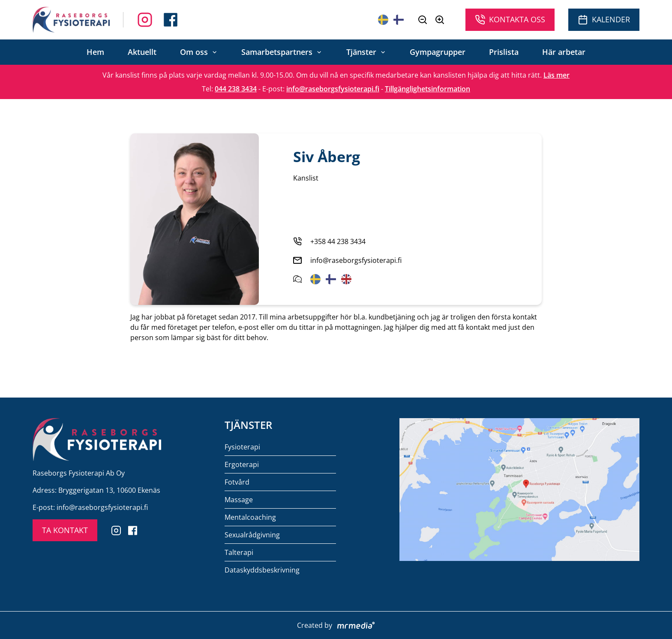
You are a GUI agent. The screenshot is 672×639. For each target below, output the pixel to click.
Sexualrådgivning (252, 535)
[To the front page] (71, 20)
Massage (239, 500)
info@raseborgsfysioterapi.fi (333, 89)
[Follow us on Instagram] (171, 20)
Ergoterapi (242, 464)
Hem (95, 52)
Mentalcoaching (250, 517)
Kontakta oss (510, 20)
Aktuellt (142, 52)
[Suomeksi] (399, 20)
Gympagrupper (438, 52)
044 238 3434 (236, 89)
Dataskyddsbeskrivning (262, 570)
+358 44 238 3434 (338, 241)
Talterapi (239, 552)
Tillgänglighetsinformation (427, 89)
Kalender (604, 20)
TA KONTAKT (65, 530)
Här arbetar (564, 52)
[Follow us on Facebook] (145, 20)
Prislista (504, 52)
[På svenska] (383, 20)
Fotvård (237, 482)
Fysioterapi (242, 447)
